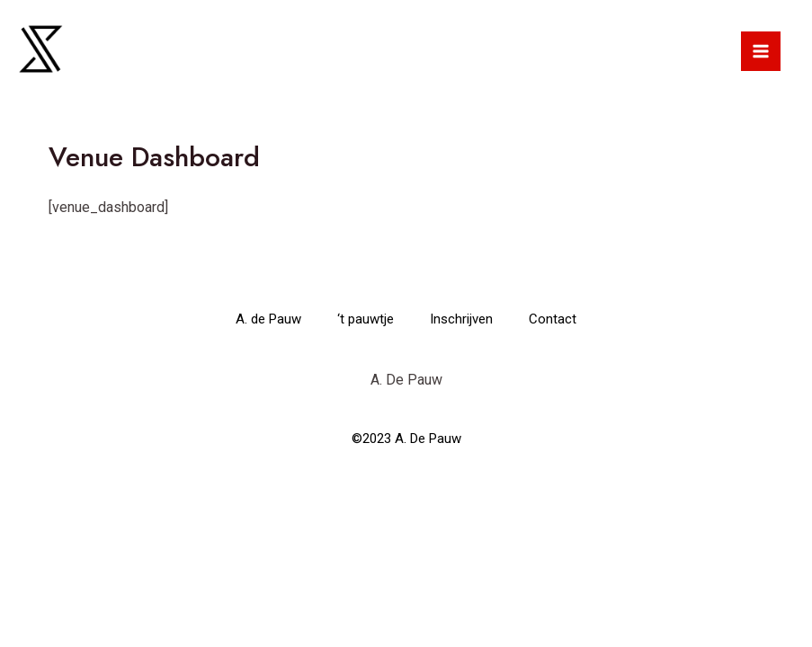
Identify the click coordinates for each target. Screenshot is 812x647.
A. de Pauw (268, 319)
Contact (553, 319)
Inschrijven (461, 319)
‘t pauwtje (366, 319)
